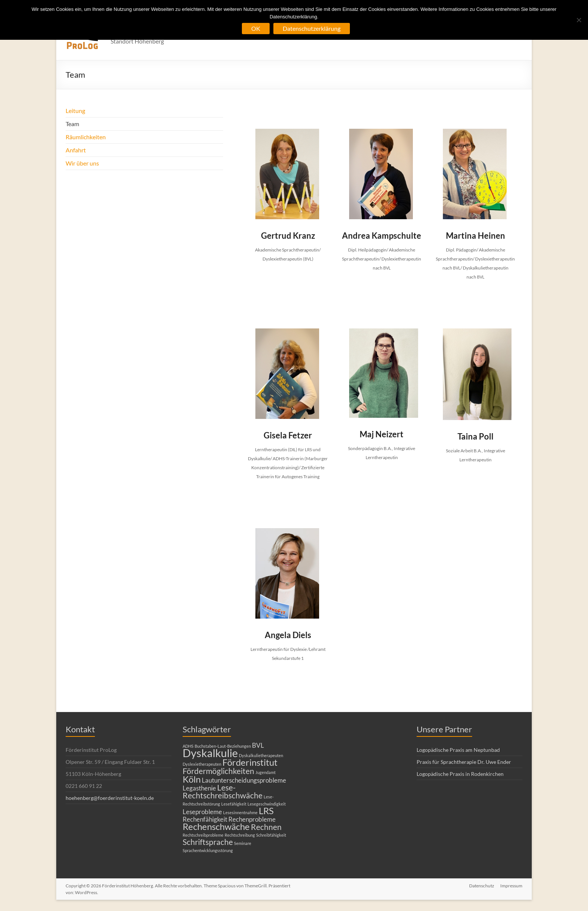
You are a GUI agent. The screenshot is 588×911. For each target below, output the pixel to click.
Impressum (511, 886)
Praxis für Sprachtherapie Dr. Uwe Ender (464, 762)
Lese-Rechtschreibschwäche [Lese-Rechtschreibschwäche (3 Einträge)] (223, 791)
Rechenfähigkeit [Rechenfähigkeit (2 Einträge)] (205, 819)
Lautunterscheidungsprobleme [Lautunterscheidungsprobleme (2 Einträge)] (244, 780)
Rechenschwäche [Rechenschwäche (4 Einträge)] (216, 826)
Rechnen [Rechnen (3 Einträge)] (266, 827)
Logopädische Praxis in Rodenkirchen (460, 774)
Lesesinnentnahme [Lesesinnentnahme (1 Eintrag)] (240, 812)
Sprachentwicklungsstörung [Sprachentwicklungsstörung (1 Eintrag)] (208, 850)
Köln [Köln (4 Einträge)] (192, 779)
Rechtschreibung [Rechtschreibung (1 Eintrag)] (240, 835)
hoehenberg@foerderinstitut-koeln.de (110, 798)
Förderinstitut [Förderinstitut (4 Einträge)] (250, 762)
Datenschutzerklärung (312, 28)
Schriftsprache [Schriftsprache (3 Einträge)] (208, 842)
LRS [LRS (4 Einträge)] (266, 811)
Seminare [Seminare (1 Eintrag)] (243, 843)
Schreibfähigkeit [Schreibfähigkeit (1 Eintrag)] (271, 835)
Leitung (75, 111)
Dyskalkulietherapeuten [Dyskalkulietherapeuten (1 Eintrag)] (261, 755)
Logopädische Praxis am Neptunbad (458, 750)
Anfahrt (76, 150)
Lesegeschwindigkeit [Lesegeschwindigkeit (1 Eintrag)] (267, 804)
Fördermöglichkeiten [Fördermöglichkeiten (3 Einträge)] (218, 771)
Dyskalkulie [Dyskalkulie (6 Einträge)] (210, 753)
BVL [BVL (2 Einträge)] (258, 745)
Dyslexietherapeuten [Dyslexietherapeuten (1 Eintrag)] (202, 764)
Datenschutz (482, 886)
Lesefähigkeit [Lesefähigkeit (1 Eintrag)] (234, 804)
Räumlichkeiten (86, 137)
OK (256, 28)
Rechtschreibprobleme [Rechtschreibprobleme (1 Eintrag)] (203, 835)
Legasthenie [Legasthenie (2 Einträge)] (199, 788)
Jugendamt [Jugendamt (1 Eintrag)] (265, 772)
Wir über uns (82, 163)
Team (72, 124)
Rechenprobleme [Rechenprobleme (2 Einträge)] (252, 819)
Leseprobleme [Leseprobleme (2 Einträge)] (202, 812)
